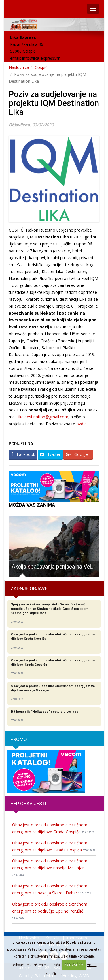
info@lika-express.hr (41, 58)
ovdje (82, 424)
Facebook (23, 454)
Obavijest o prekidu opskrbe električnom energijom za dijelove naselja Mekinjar (50, 868)
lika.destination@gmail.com (43, 417)
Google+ (78, 454)
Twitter (50, 454)
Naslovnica (19, 67)
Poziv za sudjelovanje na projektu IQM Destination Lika (54, 103)
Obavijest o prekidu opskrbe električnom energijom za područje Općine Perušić (50, 911)
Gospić (41, 67)
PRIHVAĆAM (74, 965)
